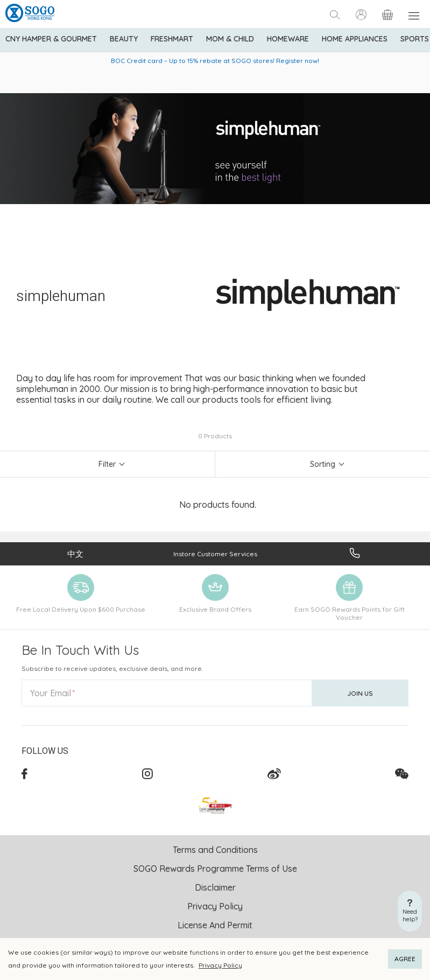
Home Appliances (355, 39)
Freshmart (172, 39)
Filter (107, 464)
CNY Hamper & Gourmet (51, 39)
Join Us (360, 693)
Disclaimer (215, 887)
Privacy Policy (220, 965)
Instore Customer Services (215, 554)
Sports (415, 39)
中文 (75, 554)
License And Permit (215, 925)
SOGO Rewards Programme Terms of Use (215, 869)
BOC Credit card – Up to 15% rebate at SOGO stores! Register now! (215, 61)
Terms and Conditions (215, 850)
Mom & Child (230, 39)
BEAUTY (124, 39)
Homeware (288, 39)
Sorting (323, 464)
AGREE (405, 959)
